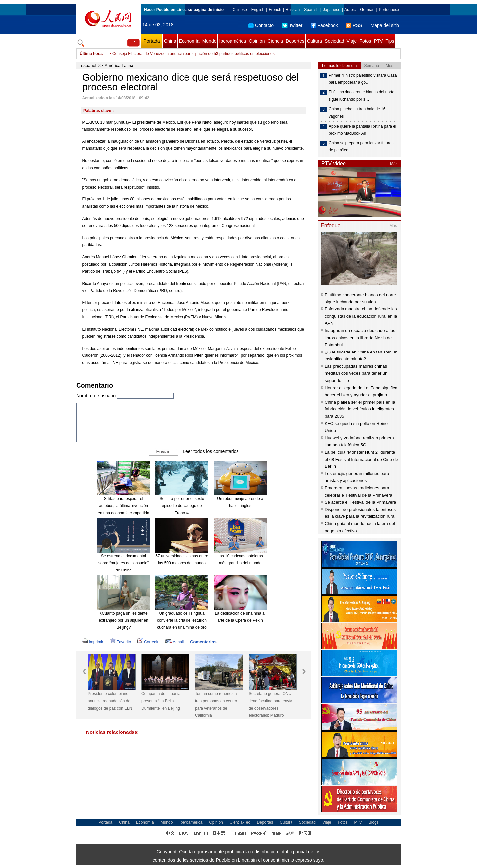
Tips (390, 41)
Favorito (120, 642)
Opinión (257, 41)
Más (394, 164)
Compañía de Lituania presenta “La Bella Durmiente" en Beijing (161, 701)
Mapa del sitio (385, 25)
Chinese (240, 10)
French (275, 10)
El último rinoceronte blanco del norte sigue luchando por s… (361, 96)
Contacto (261, 25)
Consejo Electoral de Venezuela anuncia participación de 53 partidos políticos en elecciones (193, 54)
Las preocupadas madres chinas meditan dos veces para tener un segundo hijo (356, 373)
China (170, 41)
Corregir (148, 642)
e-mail (175, 642)
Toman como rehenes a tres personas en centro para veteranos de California (216, 705)
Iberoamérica (233, 41)
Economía (189, 41)
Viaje (352, 41)
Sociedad (334, 41)
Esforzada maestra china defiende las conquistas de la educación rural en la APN (361, 316)
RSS (354, 25)
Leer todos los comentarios (211, 451)
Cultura (315, 41)
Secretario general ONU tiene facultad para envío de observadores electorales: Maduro (270, 705)
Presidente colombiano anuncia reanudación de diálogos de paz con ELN (110, 701)
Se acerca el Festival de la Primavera (360, 502)
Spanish (311, 10)
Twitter (292, 25)
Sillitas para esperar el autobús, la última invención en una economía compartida (123, 506)
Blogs (374, 822)
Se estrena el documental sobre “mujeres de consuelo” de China (124, 563)
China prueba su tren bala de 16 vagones (357, 113)
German (367, 10)
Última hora (91, 54)
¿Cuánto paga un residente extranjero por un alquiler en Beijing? (123, 620)
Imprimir (93, 642)
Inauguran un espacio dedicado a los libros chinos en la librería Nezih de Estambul (360, 338)
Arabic (350, 10)
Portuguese (389, 10)
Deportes (295, 41)
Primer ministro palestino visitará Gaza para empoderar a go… (363, 79)
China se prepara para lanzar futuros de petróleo (361, 147)
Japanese (332, 10)
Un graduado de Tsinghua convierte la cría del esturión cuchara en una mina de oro (182, 620)
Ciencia (275, 41)
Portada (152, 41)
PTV (378, 41)
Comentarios (203, 642)
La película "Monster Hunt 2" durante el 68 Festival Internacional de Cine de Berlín (361, 459)
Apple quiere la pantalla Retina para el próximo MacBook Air (362, 130)
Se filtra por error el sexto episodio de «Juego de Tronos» (182, 506)
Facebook (324, 25)
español (89, 65)
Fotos (365, 41)
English (258, 10)
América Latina (119, 65)
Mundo (210, 41)
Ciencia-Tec (240, 822)
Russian (293, 10)
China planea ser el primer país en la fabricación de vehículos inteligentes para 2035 (360, 409)
